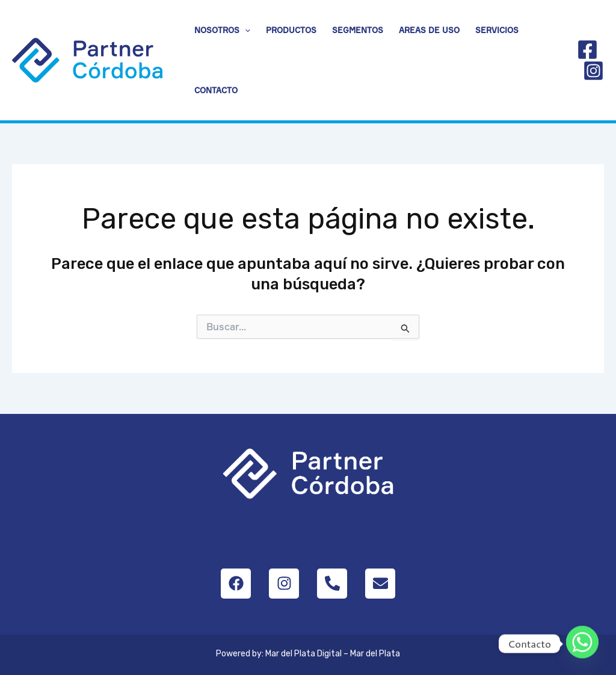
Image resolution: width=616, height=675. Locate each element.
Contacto (216, 90)
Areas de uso (429, 30)
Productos (291, 30)
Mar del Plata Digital (303, 654)
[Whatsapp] (582, 644)
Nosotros (222, 30)
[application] (245, 30)
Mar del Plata (375, 654)
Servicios (497, 30)
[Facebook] (587, 50)
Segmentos (358, 30)
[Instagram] (593, 71)
